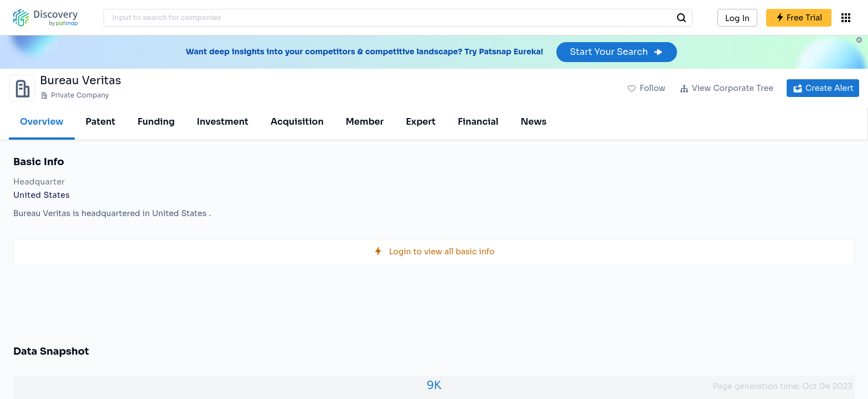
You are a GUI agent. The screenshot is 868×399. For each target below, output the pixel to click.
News (533, 122)
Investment (223, 122)
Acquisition (297, 122)
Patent (101, 122)
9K (434, 385)
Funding (156, 122)
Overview (42, 122)
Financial (478, 122)
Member (365, 122)
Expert (421, 122)
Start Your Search (616, 52)
